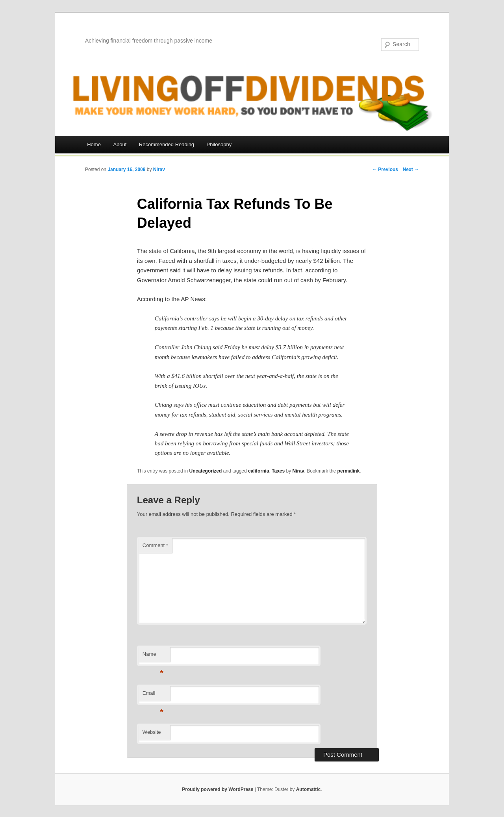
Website (152, 732)
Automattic (309, 789)
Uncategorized (206, 471)
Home (94, 144)
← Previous (385, 169)
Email (153, 695)
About (120, 144)
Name (153, 656)
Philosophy (219, 144)
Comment (155, 545)
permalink (349, 471)
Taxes (278, 471)
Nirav (159, 169)
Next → (411, 169)
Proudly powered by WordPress (218, 789)
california (258, 471)
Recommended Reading (167, 144)
